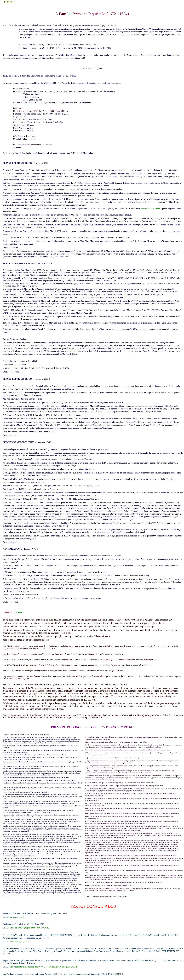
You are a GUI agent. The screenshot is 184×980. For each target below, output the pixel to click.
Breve (151, 208)
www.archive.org (17, 917)
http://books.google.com (20, 941)
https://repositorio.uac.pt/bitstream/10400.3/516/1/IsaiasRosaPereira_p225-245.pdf (44, 967)
